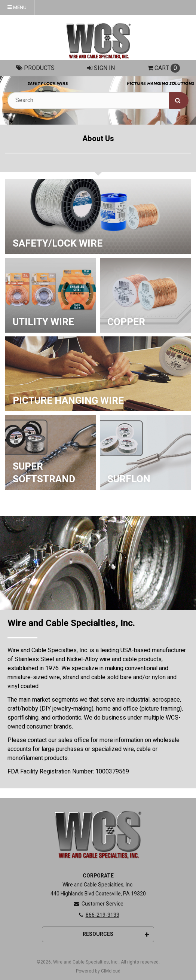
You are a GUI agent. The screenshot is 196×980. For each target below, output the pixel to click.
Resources (116, 934)
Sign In (101, 68)
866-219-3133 (98, 915)
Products (35, 68)
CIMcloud (111, 971)
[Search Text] (98, 100)
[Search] (179, 100)
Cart (164, 68)
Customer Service (98, 904)
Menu (17, 7)
